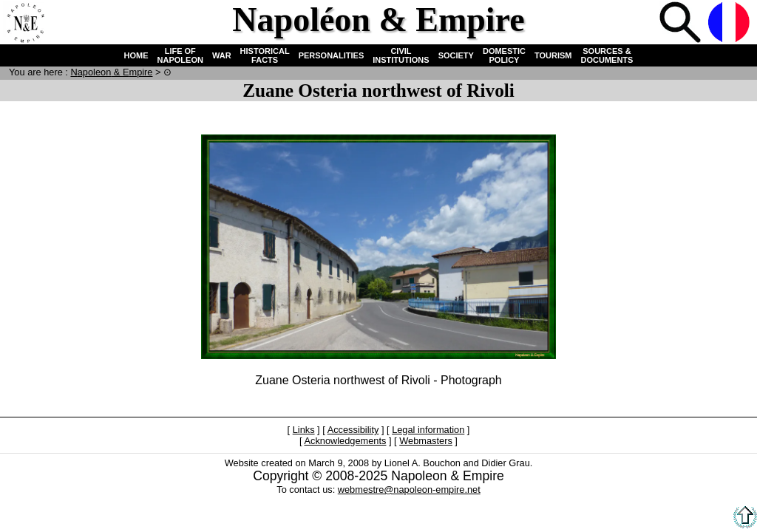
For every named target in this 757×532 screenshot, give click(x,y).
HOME (136, 55)
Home (25, 24)
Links (304, 430)
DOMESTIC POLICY (504, 55)
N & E (111, 72)
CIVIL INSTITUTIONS (401, 55)
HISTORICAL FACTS (265, 55)
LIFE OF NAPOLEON (180, 55)
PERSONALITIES (332, 55)
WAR (222, 55)
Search (682, 24)
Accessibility (353, 430)
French (730, 24)
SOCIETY (456, 55)
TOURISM (553, 55)
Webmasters (426, 441)
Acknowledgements (345, 441)
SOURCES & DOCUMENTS (607, 55)
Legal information (428, 430)
